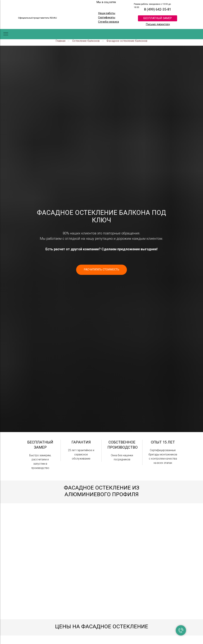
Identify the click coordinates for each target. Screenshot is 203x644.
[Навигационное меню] (6, 34)
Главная (61, 41)
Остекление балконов (86, 41)
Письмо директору (158, 24)
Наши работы (107, 13)
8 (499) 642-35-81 (158, 9)
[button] (101, 270)
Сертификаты (107, 17)
